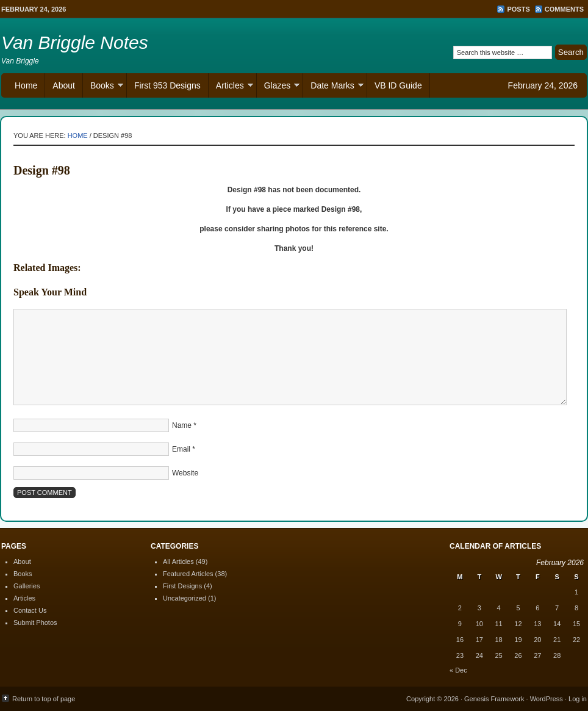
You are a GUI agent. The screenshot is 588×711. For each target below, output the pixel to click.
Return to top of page (44, 699)
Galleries (27, 586)
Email (181, 449)
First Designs (182, 586)
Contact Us (30, 610)
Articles (231, 87)
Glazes (278, 87)
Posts (518, 9)
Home (26, 85)
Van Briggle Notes (75, 42)
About (64, 85)
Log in (578, 699)
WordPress (547, 699)
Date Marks (333, 87)
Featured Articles (188, 574)
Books (103, 87)
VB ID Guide (398, 85)
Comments (564, 9)
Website (185, 473)
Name (182, 425)
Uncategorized (185, 598)
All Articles (178, 561)
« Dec (458, 670)
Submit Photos (35, 623)
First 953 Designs (167, 85)
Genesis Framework (494, 699)
